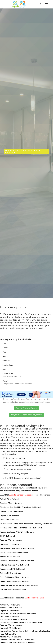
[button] (26, 408)
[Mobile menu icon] (47, 4)
